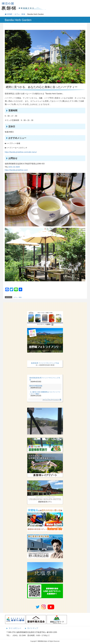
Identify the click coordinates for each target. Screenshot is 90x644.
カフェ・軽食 (18, 297)
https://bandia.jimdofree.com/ (16, 170)
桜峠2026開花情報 (36, 386)
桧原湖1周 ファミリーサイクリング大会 (45, 363)
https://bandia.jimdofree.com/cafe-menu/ (21, 152)
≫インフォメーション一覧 (52, 400)
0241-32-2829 (14, 167)
